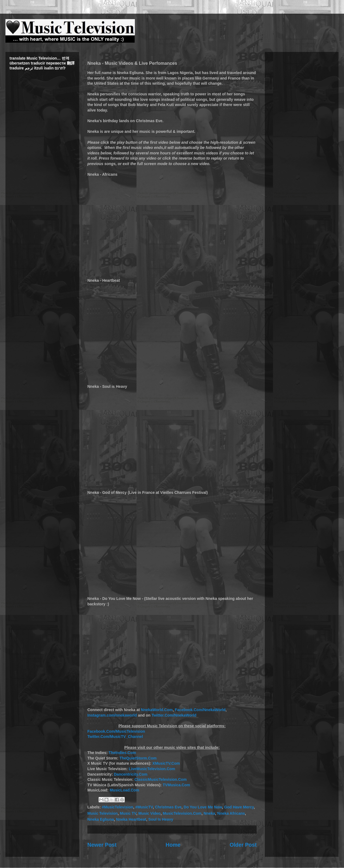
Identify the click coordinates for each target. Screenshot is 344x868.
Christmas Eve (168, 807)
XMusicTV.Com (166, 763)
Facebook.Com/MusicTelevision (116, 731)
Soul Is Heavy (161, 819)
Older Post (243, 845)
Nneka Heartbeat (131, 819)
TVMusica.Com (176, 785)
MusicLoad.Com (124, 790)
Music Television (103, 813)
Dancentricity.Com (131, 774)
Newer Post (102, 845)
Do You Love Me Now (203, 807)
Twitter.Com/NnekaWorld (174, 715)
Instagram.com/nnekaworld (112, 715)
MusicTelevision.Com (182, 813)
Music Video (149, 813)
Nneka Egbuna (101, 819)
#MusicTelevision (118, 807)
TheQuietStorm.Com (138, 758)
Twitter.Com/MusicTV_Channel (115, 737)
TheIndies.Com (122, 753)
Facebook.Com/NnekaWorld (200, 710)
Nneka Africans (231, 813)
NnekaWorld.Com (157, 710)
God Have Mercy (239, 807)
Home (173, 845)
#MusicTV (144, 807)
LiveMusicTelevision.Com (152, 769)
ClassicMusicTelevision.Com (160, 779)
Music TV (128, 813)
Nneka (209, 813)
